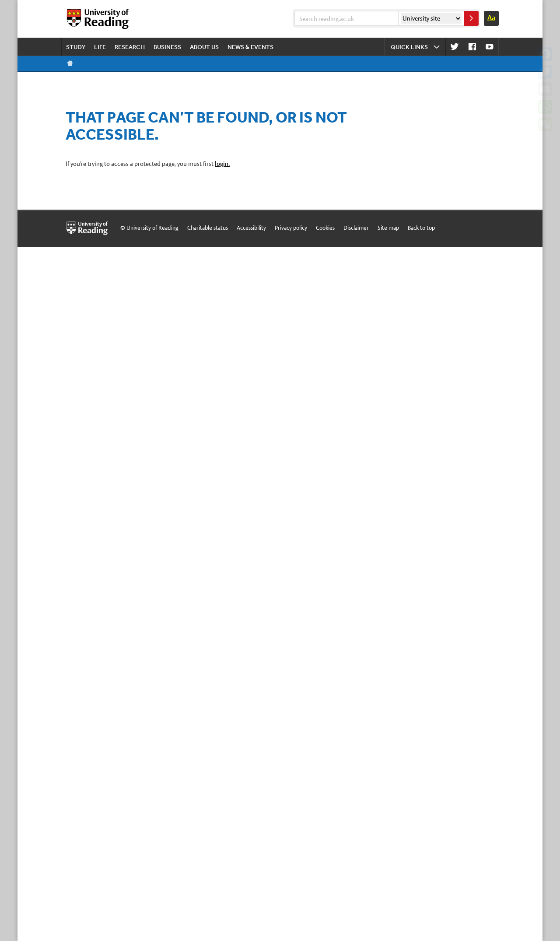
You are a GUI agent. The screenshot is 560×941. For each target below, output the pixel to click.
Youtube (490, 47)
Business (167, 47)
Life (100, 47)
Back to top (421, 228)
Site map (388, 228)
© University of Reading (149, 228)
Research (130, 47)
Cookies (325, 228)
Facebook (472, 47)
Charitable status (208, 228)
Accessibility (251, 228)
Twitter (455, 47)
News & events (250, 47)
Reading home (70, 63)
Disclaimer (356, 228)
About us (204, 47)
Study (76, 47)
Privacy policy (291, 228)
